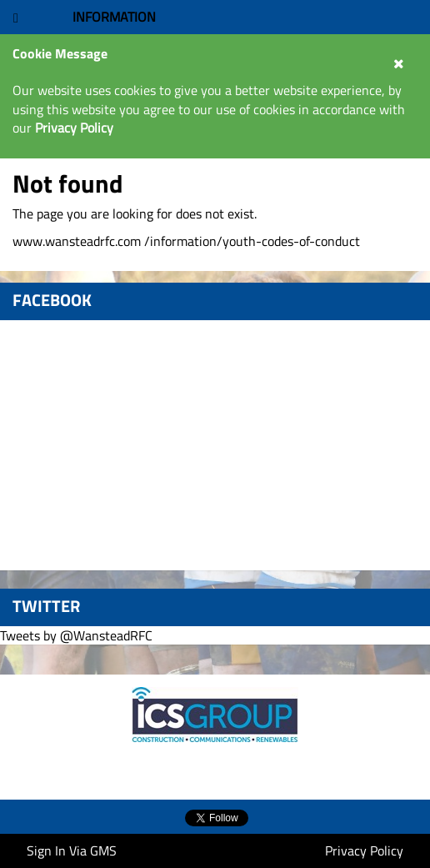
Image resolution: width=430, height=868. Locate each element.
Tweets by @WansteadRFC (76, 635)
